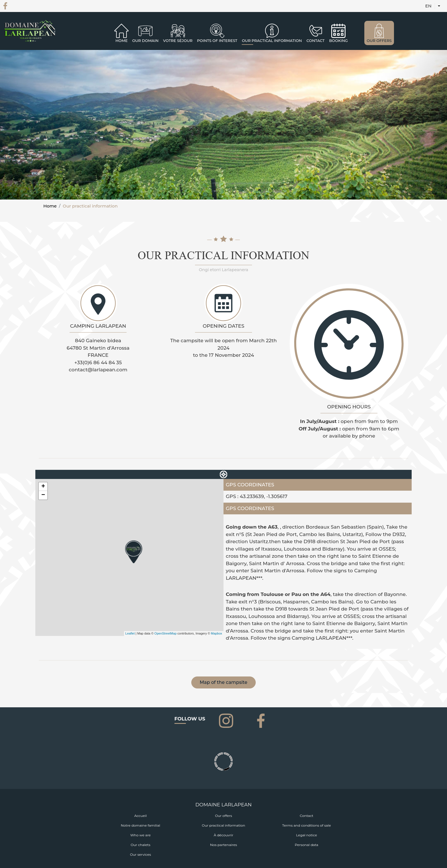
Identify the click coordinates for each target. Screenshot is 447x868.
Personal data (306, 845)
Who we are (141, 835)
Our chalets (140, 845)
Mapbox (217, 633)
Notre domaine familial (141, 825)
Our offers (223, 816)
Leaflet (130, 633)
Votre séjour (178, 41)
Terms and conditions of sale (307, 825)
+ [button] (43, 487)
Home (122, 41)
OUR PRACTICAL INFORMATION (272, 41)
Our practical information (223, 825)
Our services (141, 854)
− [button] (43, 495)
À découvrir (224, 835)
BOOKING (338, 41)
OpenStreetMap (166, 633)
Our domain (145, 41)
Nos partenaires (224, 845)
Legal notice (306, 835)
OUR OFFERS (379, 41)
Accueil (141, 816)
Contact (307, 816)
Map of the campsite (224, 682)
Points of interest (217, 41)
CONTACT (316, 41)
